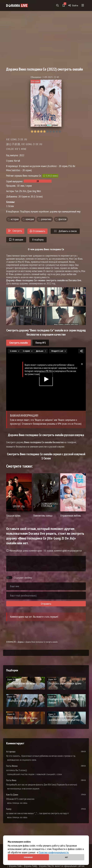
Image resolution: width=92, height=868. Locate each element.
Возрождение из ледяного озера (22, 760)
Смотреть (15, 231)
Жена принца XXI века (17, 803)
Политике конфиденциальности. (54, 852)
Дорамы (21, 642)
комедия (30, 219)
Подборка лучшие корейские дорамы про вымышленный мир (50, 211)
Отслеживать (37, 231)
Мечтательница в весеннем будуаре (23, 789)
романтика (46, 219)
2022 (22, 155)
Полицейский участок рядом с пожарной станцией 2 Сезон (35, 774)
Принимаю (28, 857)
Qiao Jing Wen (34, 191)
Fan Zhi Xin (21, 191)
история (15, 219)
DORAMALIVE (11, 642)
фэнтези (62, 219)
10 (60, 131)
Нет (67, 857)
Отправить (46, 604)
